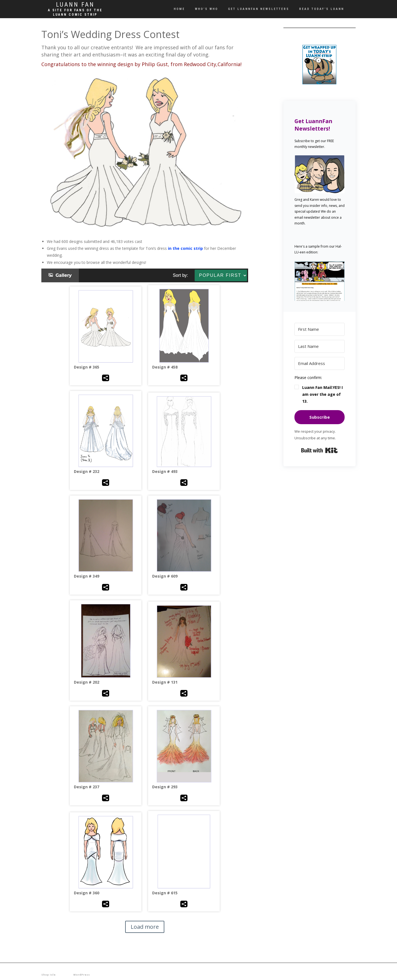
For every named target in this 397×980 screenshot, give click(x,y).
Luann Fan (75, 5)
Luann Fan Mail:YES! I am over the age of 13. (322, 394)
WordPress (82, 975)
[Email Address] (320, 363)
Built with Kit (319, 450)
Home (179, 9)
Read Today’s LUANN (322, 9)
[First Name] (320, 329)
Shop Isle (49, 975)
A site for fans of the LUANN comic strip (75, 12)
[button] (320, 281)
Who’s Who (206, 9)
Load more (145, 927)
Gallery (60, 275)
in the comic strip (185, 248)
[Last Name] (320, 346)
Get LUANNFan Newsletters (259, 9)
